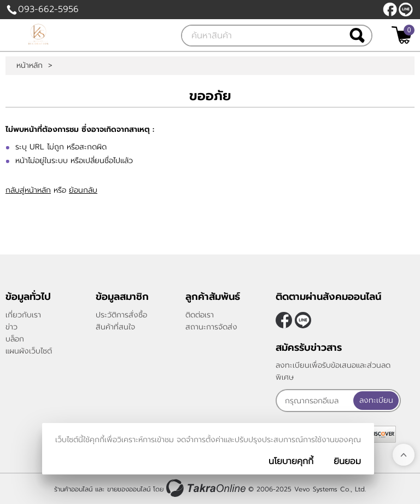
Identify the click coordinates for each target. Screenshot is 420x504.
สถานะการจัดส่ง (211, 327)
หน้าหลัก (30, 66)
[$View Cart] (402, 35)
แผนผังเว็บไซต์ (29, 351)
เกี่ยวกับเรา (23, 315)
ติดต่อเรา (200, 315)
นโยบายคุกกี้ (291, 461)
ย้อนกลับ (83, 190)
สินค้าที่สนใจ (115, 327)
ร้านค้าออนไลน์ (73, 489)
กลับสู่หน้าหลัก (28, 190)
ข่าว (11, 327)
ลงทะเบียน (376, 400)
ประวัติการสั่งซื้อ (121, 315)
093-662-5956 (48, 9)
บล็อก (15, 339)
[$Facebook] (390, 9)
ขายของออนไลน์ (129, 489)
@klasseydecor (406, 9)
